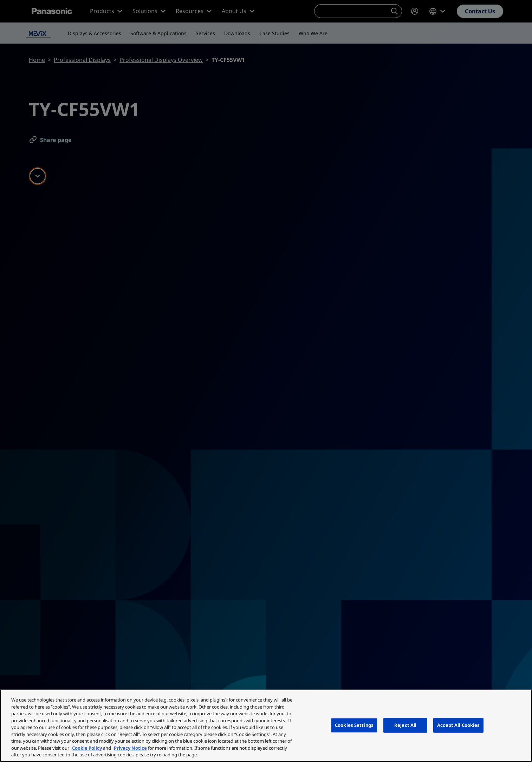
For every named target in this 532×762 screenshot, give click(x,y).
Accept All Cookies (458, 725)
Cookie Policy (87, 748)
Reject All (405, 725)
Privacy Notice (130, 748)
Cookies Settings (354, 725)
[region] (266, 726)
